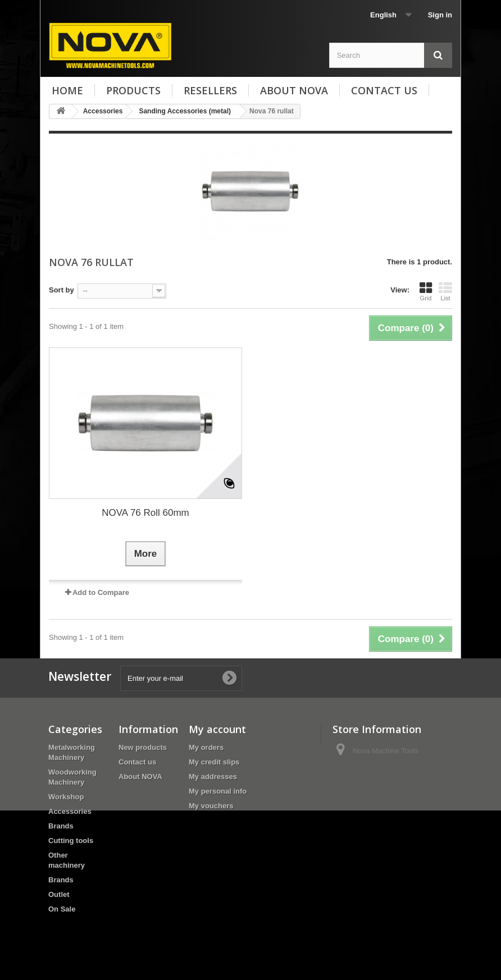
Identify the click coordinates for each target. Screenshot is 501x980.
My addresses (213, 777)
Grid (426, 291)
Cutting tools (71, 841)
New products (143, 747)
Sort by (62, 290)
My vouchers (211, 806)
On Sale (62, 909)
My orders (206, 747)
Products (133, 90)
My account (217, 729)
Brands (61, 826)
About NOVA (294, 90)
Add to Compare (101, 592)
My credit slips (214, 762)
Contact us (384, 90)
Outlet (59, 894)
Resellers (210, 90)
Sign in (440, 15)
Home (67, 90)
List (445, 291)
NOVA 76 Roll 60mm (145, 513)
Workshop (66, 797)
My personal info (218, 791)
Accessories (70, 811)
